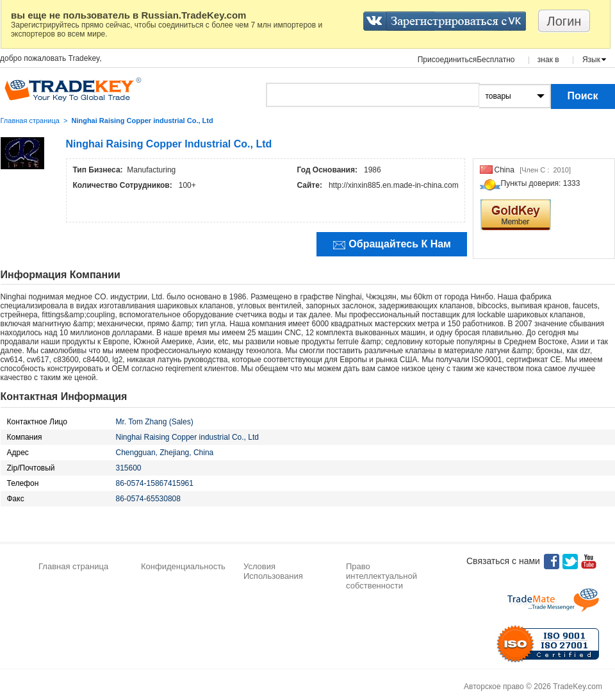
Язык (591, 60)
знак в (548, 60)
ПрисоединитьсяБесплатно (466, 60)
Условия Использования (273, 571)
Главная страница (30, 121)
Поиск (582, 96)
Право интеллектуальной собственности (381, 576)
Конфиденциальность (183, 566)
